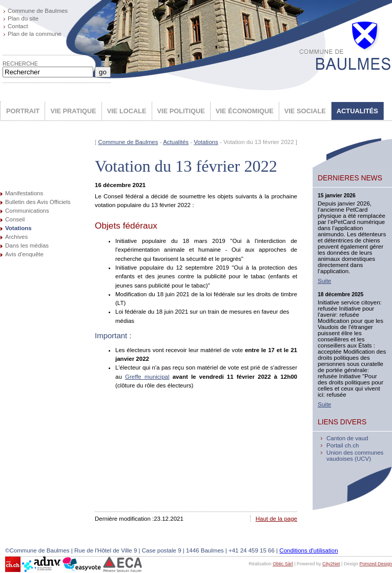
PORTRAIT (23, 111)
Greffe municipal (147, 377)
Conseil (15, 219)
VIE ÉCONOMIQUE (245, 111)
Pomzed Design (376, 564)
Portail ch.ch (343, 445)
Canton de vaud (347, 438)
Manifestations (24, 193)
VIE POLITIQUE (181, 111)
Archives (16, 237)
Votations (18, 228)
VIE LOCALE (127, 111)
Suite (324, 281)
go (103, 72)
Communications (27, 211)
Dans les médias (27, 245)
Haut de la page (276, 519)
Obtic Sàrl (283, 564)
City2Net (331, 564)
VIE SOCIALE (305, 111)
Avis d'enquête (24, 254)
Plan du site (23, 18)
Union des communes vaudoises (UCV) (355, 456)
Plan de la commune (35, 34)
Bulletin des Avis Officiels (38, 202)
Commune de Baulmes (38, 11)
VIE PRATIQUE (73, 111)
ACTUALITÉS (357, 111)
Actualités (176, 142)
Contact (18, 26)
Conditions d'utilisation (308, 550)
